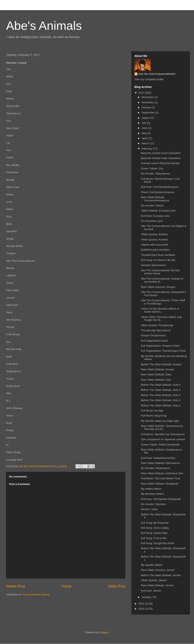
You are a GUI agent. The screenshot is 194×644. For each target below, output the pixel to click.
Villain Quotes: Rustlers (154, 240)
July (144, 123)
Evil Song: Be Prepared (154, 523)
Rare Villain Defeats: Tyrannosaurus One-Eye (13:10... (162, 428)
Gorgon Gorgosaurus (153, 335)
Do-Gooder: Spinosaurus (155, 174)
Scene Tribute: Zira (152, 168)
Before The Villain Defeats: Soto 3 (161, 395)
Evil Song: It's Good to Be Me (158, 260)
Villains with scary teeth (154, 245)
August (146, 118)
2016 (142, 604)
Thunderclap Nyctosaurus (156, 330)
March (146, 143)
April (145, 138)
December (148, 97)
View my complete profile (149, 79)
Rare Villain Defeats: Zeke (156, 374)
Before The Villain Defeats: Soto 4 (161, 390)
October (147, 107)
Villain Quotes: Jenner (154, 580)
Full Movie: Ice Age (152, 411)
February (147, 149)
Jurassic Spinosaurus (153, 265)
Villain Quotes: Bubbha (154, 234)
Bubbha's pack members (155, 250)
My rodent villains (151, 489)
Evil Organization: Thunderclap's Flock (163, 351)
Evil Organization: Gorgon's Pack (160, 346)
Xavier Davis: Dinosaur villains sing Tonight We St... (161, 319)
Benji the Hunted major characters (161, 158)
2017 (142, 93)
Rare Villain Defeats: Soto (156, 380)
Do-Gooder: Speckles (153, 504)
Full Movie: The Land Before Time (161, 478)
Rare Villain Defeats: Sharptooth (160, 484)
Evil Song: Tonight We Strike (157, 543)
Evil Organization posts (154, 341)
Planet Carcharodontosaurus (158, 192)
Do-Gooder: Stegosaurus (156, 468)
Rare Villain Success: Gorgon (158, 287)
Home (67, 586)
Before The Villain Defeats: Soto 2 (161, 400)
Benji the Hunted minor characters (161, 153)
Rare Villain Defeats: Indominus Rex (162, 473)
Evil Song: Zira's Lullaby (155, 528)
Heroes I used (149, 509)
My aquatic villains (152, 565)
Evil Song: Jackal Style (154, 533)
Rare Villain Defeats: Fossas (157, 369)
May (144, 133)
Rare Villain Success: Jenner (158, 570)
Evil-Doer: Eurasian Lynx (155, 216)
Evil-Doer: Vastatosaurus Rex (158, 458)
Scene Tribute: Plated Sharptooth (160, 445)
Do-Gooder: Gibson (152, 206)
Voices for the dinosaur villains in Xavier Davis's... (160, 310)
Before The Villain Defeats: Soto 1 (161, 405)
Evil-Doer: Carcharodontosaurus (160, 187)
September (148, 113)
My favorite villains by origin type (160, 421)
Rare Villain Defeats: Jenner (157, 585)
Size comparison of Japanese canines (163, 439)
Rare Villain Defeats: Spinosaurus (160, 463)
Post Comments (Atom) (36, 594)
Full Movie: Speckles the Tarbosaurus (163, 434)
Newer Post (16, 586)
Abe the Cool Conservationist (157, 74)
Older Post (117, 586)
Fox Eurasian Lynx (152, 221)
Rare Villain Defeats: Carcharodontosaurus (155, 199)
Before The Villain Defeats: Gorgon (161, 364)
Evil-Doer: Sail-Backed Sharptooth (161, 499)
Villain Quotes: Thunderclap (157, 325)
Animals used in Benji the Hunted (160, 163)
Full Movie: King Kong (154, 416)
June (145, 128)
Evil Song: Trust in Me (154, 538)
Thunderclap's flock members (158, 255)
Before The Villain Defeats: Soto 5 (161, 385)
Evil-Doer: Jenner (151, 591)
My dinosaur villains (152, 494)
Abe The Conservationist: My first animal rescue (160, 272)
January (147, 597)
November (148, 102)
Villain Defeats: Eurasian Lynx (158, 211)
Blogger (104, 632)
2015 (142, 609)
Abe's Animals (44, 26)
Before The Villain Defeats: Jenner (161, 575)
